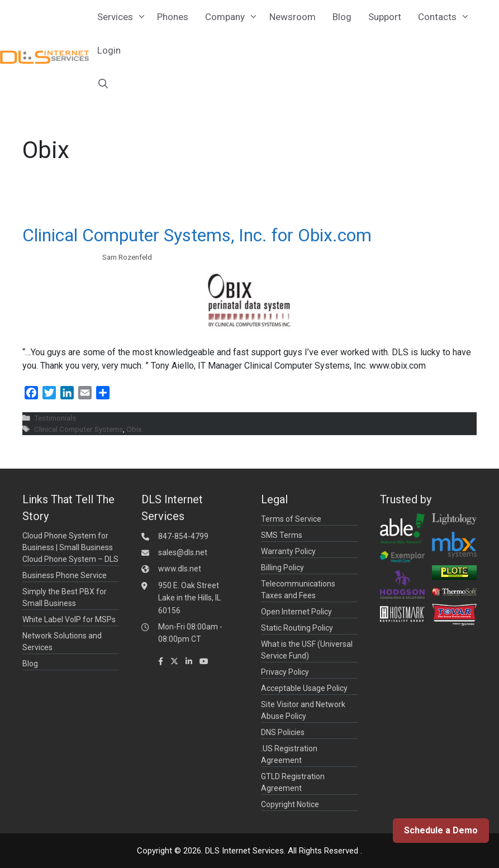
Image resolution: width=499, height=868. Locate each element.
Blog (342, 17)
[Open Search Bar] (103, 84)
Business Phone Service (65, 575)
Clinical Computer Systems (79, 429)
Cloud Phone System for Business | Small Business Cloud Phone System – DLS (70, 547)
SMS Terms (282, 535)
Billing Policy (282, 567)
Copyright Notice (290, 804)
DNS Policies (283, 732)
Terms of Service (291, 519)
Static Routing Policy (297, 628)
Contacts (445, 17)
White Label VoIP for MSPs (69, 619)
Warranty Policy (288, 551)
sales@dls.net (183, 552)
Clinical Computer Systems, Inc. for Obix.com (197, 235)
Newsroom (293, 17)
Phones (173, 17)
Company (233, 17)
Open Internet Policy (296, 612)
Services (123, 17)
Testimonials (55, 418)
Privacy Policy (285, 672)
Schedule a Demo (441, 830)
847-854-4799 (183, 536)
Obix (134, 429)
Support (385, 17)
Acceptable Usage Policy (304, 688)
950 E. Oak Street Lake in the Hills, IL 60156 (189, 598)
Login (109, 50)
